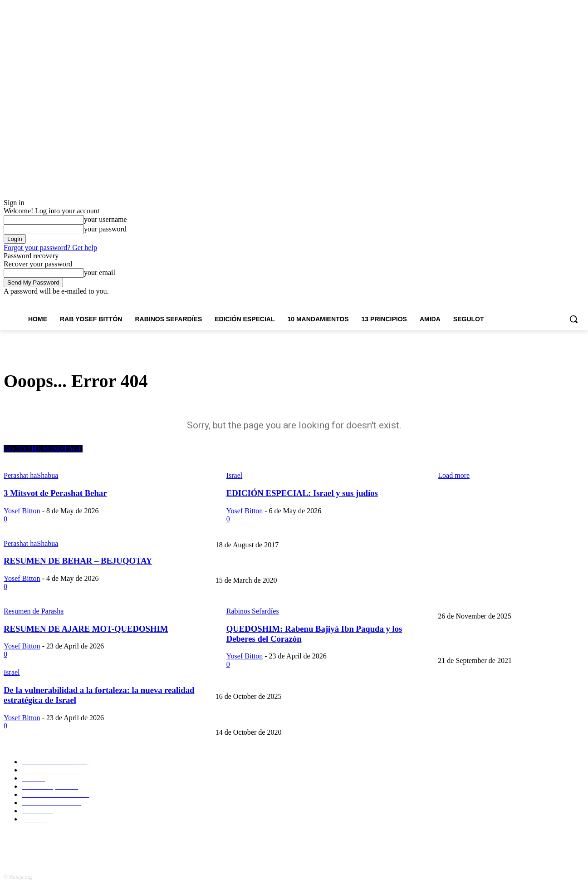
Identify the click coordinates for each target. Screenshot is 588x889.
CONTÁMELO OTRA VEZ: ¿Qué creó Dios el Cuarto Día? (292, 681)
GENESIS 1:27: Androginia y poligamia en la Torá (280, 717)
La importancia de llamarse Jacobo (260, 566)
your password (105, 229)
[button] (573, 319)
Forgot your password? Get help (50, 248)
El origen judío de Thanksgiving (257, 601)
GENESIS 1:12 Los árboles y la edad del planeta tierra (507, 646)
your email (100, 273)
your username (105, 219)
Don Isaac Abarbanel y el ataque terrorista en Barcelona (509, 530)
